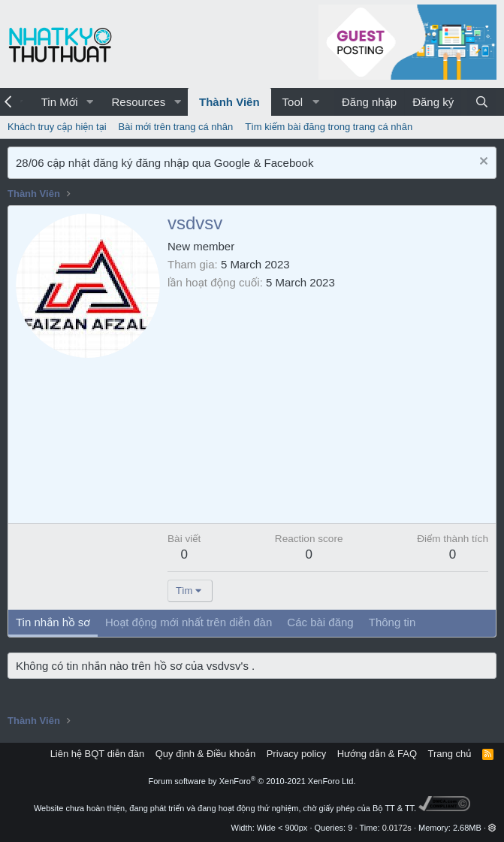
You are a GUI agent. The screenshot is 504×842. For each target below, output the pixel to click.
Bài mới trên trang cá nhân (176, 127)
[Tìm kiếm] (482, 102)
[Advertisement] (328, 403)
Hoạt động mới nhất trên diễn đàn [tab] (189, 622)
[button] (89, 102)
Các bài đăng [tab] (320, 622)
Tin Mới (60, 102)
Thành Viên (229, 102)
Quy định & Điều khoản (205, 754)
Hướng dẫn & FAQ (377, 754)
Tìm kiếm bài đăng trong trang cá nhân (329, 127)
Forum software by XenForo (252, 781)
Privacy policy (296, 754)
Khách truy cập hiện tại (57, 127)
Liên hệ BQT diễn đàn (98, 754)
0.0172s (397, 828)
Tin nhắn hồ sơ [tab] (53, 622)
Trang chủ (450, 754)
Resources (138, 102)
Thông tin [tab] (392, 622)
